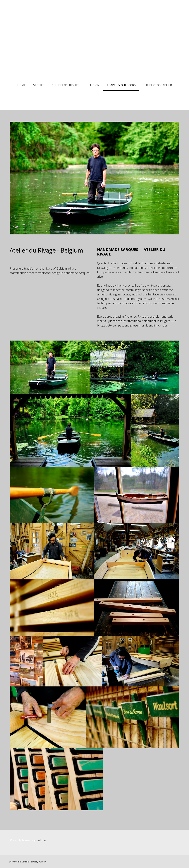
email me (40, 840)
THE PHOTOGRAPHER (157, 85)
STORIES (39, 85)
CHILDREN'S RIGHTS (66, 85)
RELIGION (93, 85)
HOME (22, 85)
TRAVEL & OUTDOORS (121, 85)
